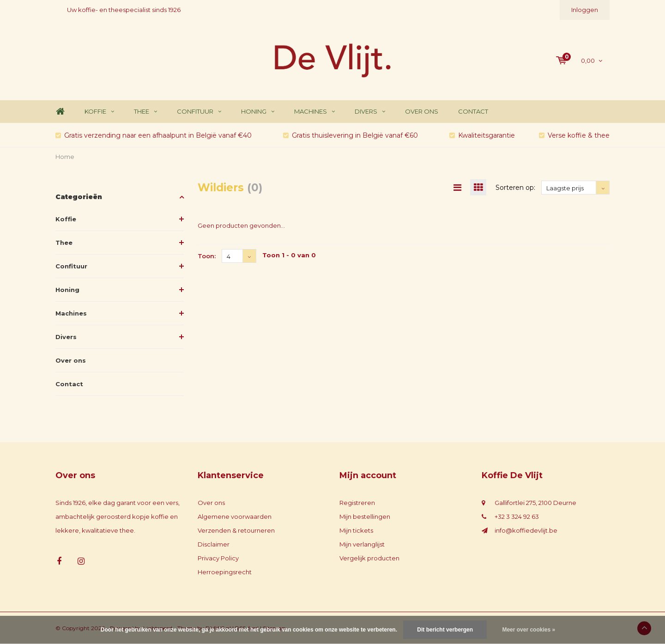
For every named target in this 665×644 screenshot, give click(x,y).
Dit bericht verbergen (445, 630)
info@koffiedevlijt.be (526, 530)
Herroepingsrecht (225, 572)
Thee (145, 111)
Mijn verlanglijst (362, 544)
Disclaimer (214, 544)
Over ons (422, 111)
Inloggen (585, 10)
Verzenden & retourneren (236, 530)
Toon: (207, 256)
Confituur (199, 111)
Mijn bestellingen (365, 516)
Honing (258, 111)
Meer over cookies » (529, 630)
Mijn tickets (356, 530)
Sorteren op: (515, 188)
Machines (314, 111)
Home (60, 112)
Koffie (99, 111)
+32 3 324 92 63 (517, 516)
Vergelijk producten (369, 558)
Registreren (357, 503)
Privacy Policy (218, 558)
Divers (370, 111)
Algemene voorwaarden (235, 516)
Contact (473, 111)
